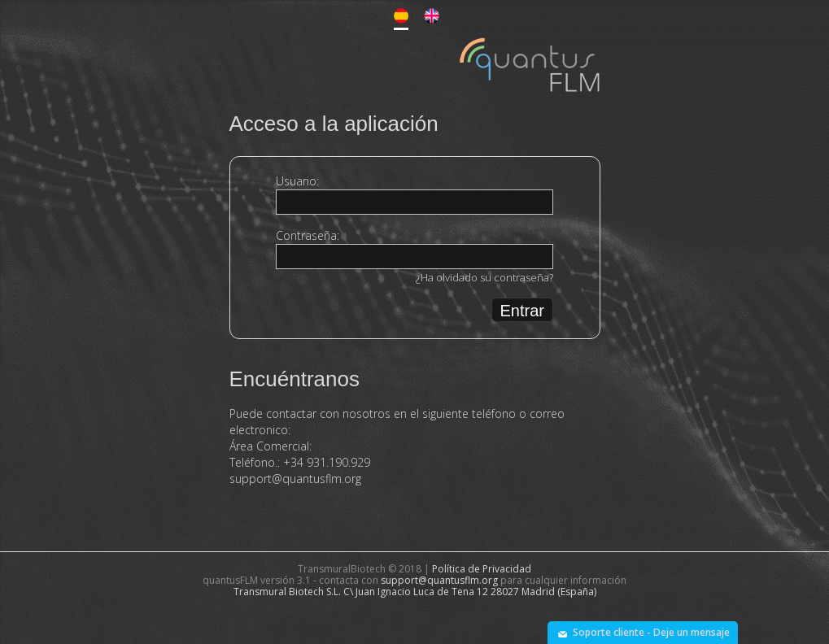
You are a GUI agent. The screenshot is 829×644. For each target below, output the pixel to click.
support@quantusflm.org (295, 479)
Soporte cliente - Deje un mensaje (651, 632)
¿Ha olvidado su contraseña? (484, 277)
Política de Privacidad (482, 569)
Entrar (522, 311)
